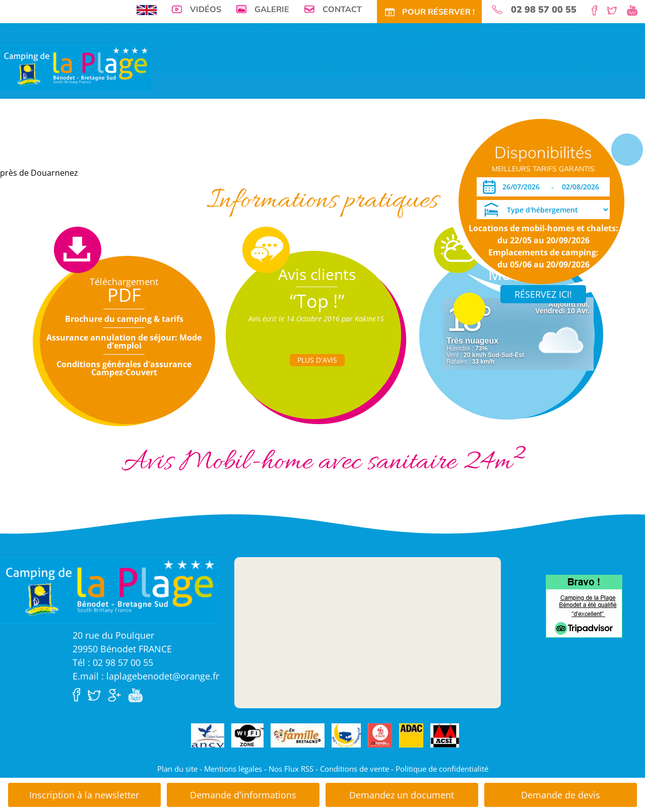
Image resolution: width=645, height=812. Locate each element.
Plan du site (177, 769)
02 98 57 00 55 (544, 10)
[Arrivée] (523, 187)
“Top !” (317, 301)
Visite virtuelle (46, 151)
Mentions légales (233, 769)
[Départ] (583, 187)
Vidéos (206, 9)
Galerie (272, 9)
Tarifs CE (251, 151)
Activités (288, 151)
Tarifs (187, 151)
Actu (358, 151)
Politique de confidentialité (442, 769)
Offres (217, 151)
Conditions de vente (354, 769)
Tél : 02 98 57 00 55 (113, 662)
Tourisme (326, 151)
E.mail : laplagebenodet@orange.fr (146, 676)
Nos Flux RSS (291, 769)
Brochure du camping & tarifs (124, 319)
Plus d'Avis (317, 360)
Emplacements (103, 151)
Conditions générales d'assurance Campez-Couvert (124, 368)
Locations (152, 151)
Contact (342, 9)
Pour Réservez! (427, 151)
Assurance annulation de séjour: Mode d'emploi (124, 342)
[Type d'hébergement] (543, 210)
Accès (384, 151)
